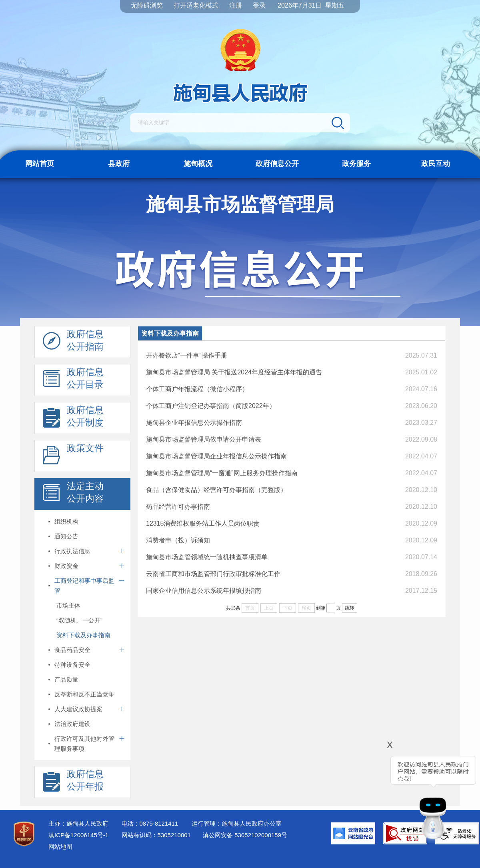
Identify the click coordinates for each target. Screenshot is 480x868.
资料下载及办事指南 (83, 635)
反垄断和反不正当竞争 (84, 694)
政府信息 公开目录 (73, 380)
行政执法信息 (72, 551)
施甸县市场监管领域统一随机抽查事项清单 (207, 557)
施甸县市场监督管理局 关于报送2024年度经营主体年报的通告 (234, 372)
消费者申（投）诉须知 (178, 540)
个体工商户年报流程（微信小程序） (197, 389)
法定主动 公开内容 (73, 494)
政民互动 (436, 164)
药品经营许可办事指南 (178, 507)
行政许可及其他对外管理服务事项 (84, 744)
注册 (236, 5)
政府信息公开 (277, 164)
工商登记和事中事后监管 (84, 586)
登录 (259, 5)
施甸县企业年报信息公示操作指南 (194, 423)
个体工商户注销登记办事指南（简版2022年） (211, 406)
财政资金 (66, 566)
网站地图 (60, 847)
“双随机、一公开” (79, 620)
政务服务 (356, 164)
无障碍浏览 (147, 5)
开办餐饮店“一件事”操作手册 (187, 355)
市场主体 (68, 605)
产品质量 (66, 679)
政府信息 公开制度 (73, 418)
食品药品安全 (72, 650)
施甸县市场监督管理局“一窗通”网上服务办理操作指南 (222, 473)
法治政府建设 (72, 724)
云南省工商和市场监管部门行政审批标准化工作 (213, 574)
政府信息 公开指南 (73, 342)
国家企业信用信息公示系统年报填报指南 (204, 591)
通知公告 (66, 536)
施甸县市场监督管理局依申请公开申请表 (204, 439)
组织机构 (66, 521)
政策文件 (73, 456)
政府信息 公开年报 (73, 782)
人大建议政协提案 (78, 709)
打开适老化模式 (196, 5)
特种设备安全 (72, 665)
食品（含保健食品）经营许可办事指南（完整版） (216, 490)
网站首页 (40, 164)
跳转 (350, 608)
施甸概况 (198, 164)
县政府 (119, 164)
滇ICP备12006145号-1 (78, 835)
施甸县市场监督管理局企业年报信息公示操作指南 (216, 456)
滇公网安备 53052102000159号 (245, 835)
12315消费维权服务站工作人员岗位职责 (203, 523)
